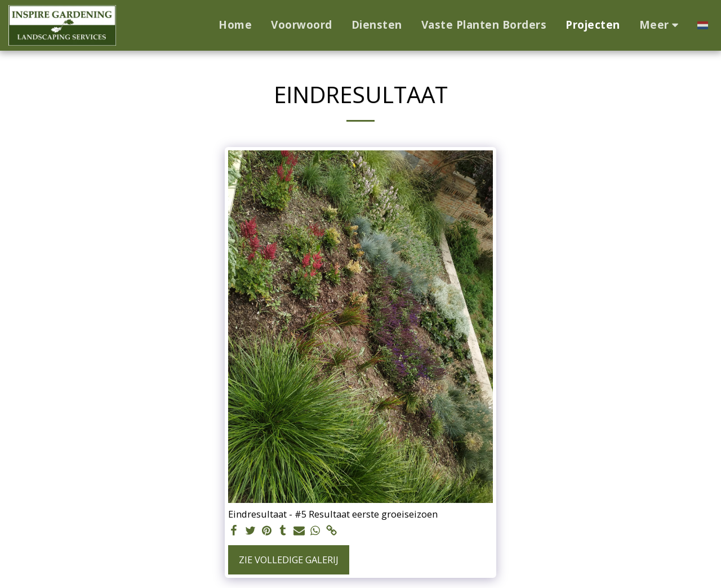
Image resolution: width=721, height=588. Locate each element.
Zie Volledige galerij (289, 560)
